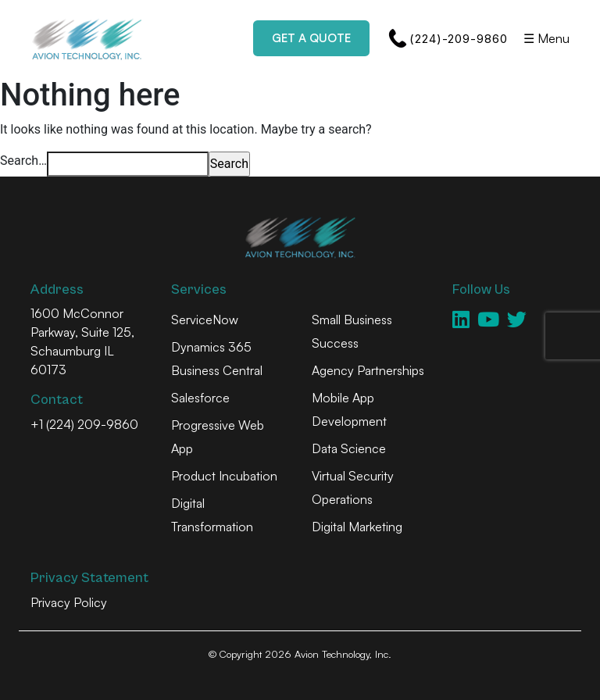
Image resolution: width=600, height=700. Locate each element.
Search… (23, 161)
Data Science (349, 448)
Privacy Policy (69, 602)
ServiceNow (205, 320)
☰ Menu (546, 38)
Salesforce (200, 398)
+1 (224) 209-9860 (84, 424)
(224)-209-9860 (448, 38)
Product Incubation (224, 476)
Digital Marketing (357, 527)
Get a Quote (311, 38)
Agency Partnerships (368, 370)
